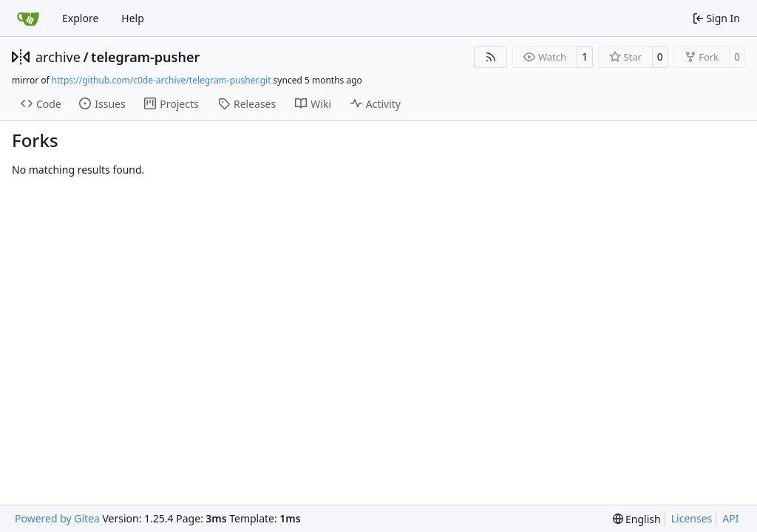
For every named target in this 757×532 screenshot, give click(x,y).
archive (58, 57)
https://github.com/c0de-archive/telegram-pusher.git (162, 80)
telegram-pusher (145, 57)
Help (133, 18)
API (730, 518)
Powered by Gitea (57, 518)
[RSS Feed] (491, 57)
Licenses (692, 518)
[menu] (637, 519)
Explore (80, 18)
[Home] (28, 18)
